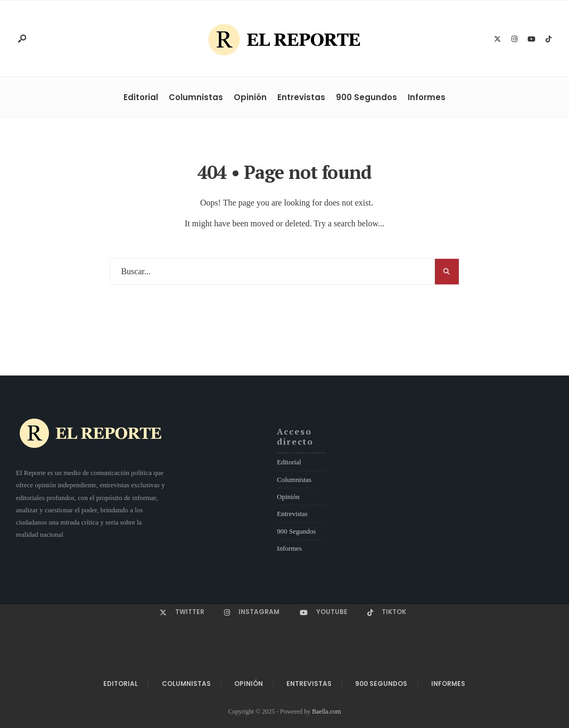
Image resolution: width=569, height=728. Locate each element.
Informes (427, 97)
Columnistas (196, 97)
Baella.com (326, 711)
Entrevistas (301, 97)
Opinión (250, 97)
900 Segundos (366, 97)
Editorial (141, 97)
